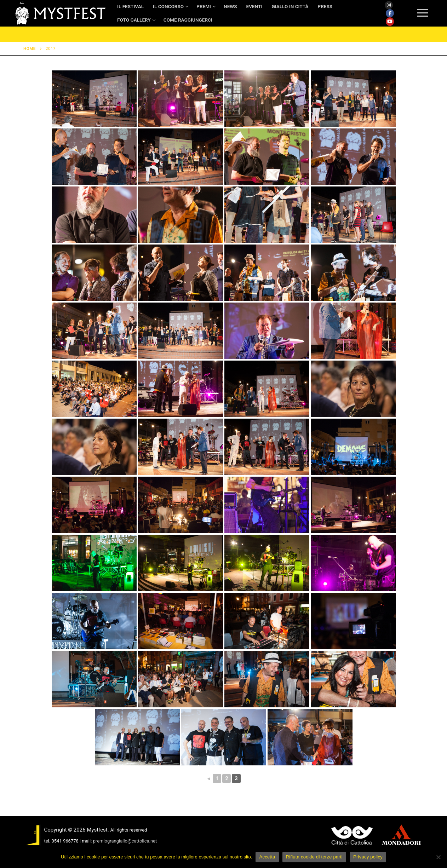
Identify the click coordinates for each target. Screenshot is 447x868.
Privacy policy (368, 857)
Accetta (267, 857)
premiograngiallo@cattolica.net (125, 841)
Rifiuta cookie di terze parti (314, 857)
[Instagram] (389, 5)
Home (30, 48)
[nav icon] (423, 13)
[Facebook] (390, 13)
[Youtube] (390, 21)
